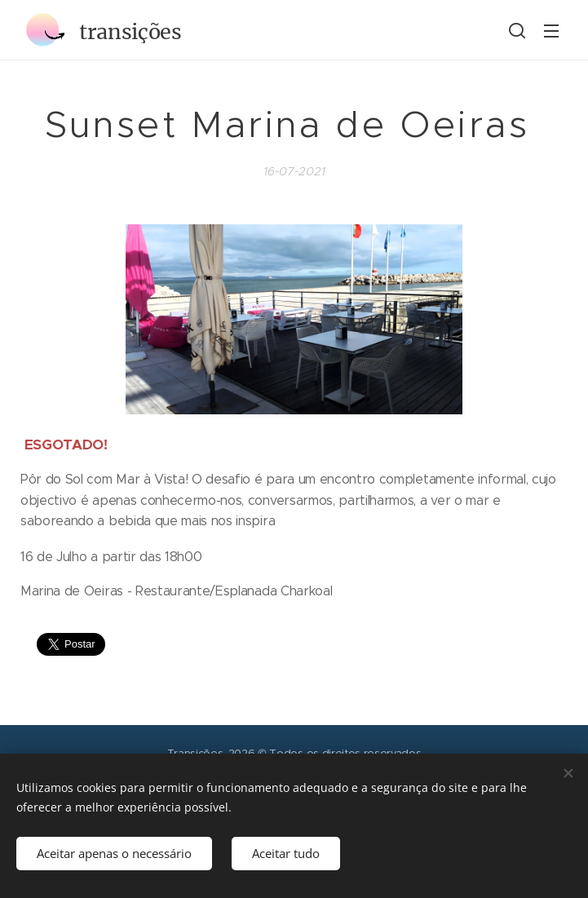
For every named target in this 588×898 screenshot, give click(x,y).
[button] (517, 30)
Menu (551, 31)
